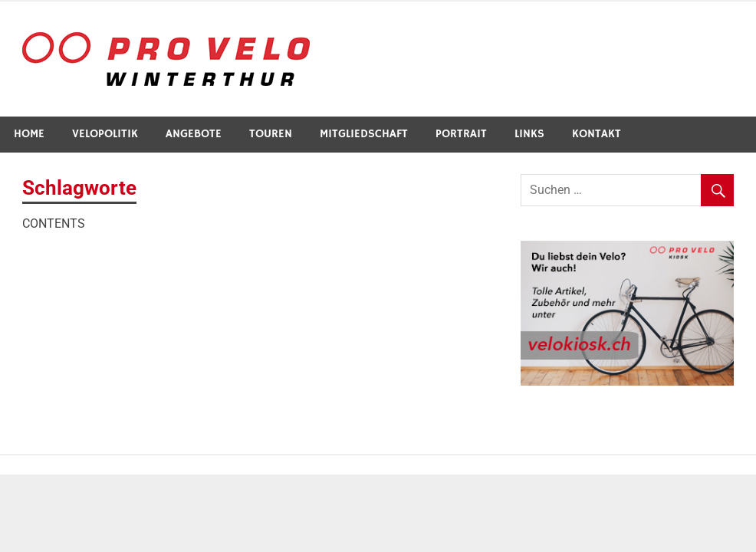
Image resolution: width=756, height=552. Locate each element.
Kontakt (597, 134)
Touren (271, 134)
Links (529, 134)
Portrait (461, 134)
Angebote (194, 134)
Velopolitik (105, 134)
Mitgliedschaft (364, 134)
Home (29, 134)
